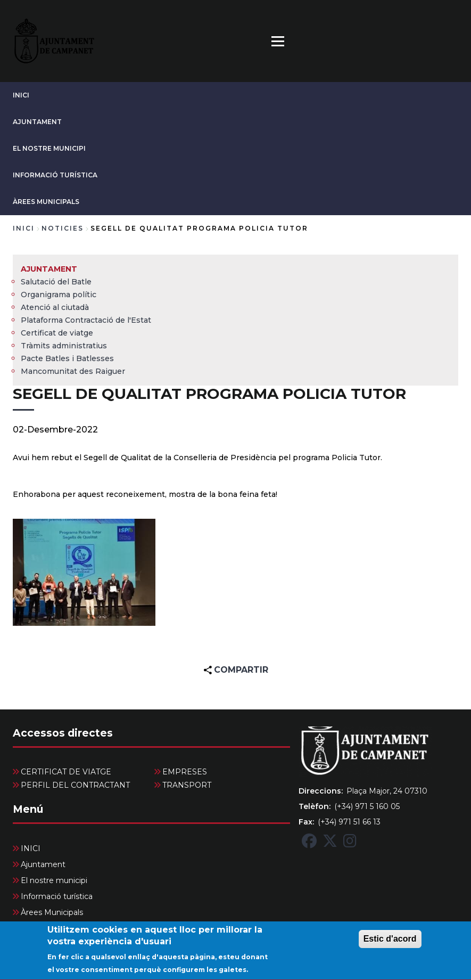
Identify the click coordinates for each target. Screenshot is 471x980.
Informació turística (55, 175)
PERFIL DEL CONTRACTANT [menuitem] (75, 785)
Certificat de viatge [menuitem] (57, 333)
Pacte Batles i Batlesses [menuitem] (67, 358)
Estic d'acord (390, 945)
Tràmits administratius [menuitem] (64, 346)
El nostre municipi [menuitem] (54, 880)
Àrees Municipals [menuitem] (52, 912)
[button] (84, 572)
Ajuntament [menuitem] (49, 269)
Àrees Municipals (46, 202)
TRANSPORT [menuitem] (187, 785)
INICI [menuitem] (31, 848)
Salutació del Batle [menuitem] (56, 282)
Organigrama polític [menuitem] (59, 295)
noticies (63, 228)
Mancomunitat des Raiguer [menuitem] (73, 371)
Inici (24, 228)
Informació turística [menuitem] (57, 896)
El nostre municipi (49, 148)
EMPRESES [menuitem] (185, 772)
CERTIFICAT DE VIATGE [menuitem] (66, 772)
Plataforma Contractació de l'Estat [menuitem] (86, 320)
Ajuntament (37, 122)
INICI (21, 95)
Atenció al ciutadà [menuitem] (55, 307)
